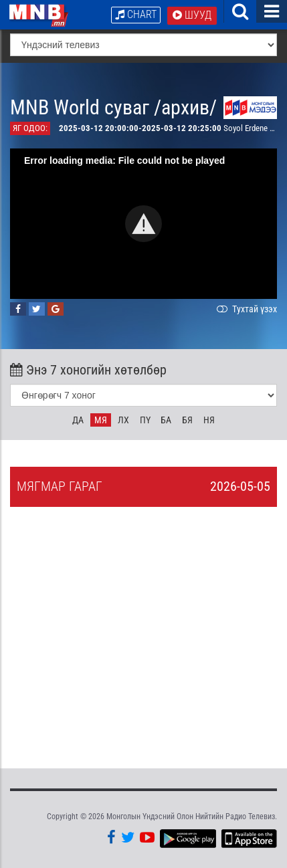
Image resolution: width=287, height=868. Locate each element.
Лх (123, 420)
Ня (209, 420)
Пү (145, 420)
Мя (101, 420)
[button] (143, 224)
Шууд (192, 15)
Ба (166, 420)
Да (78, 420)
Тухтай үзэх (246, 309)
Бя (187, 420)
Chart (136, 14)
